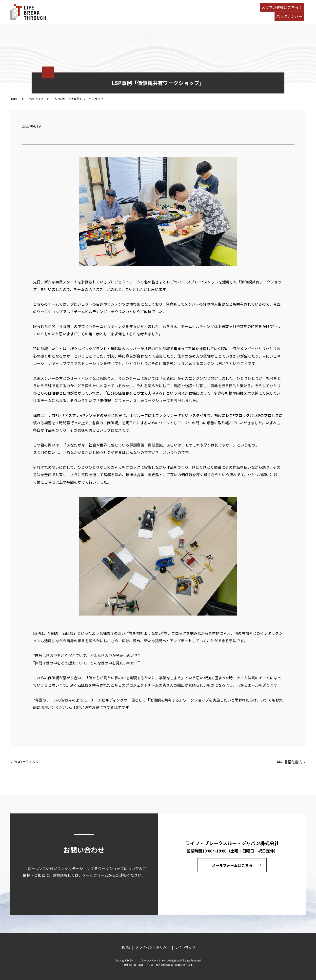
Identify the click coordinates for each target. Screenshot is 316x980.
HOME (85, 12)
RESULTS (134, 12)
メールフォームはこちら (232, 865)
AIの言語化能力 (290, 762)
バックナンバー (289, 16)
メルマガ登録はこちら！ (282, 7)
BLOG (181, 12)
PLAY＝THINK (26, 762)
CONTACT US (208, 12)
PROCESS (108, 12)
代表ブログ (36, 99)
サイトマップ (185, 947)
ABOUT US (158, 12)
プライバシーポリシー (153, 947)
